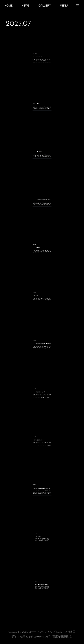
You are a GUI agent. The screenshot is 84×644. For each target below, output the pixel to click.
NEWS (26, 6)
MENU (64, 6)
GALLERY (45, 6)
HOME (9, 6)
